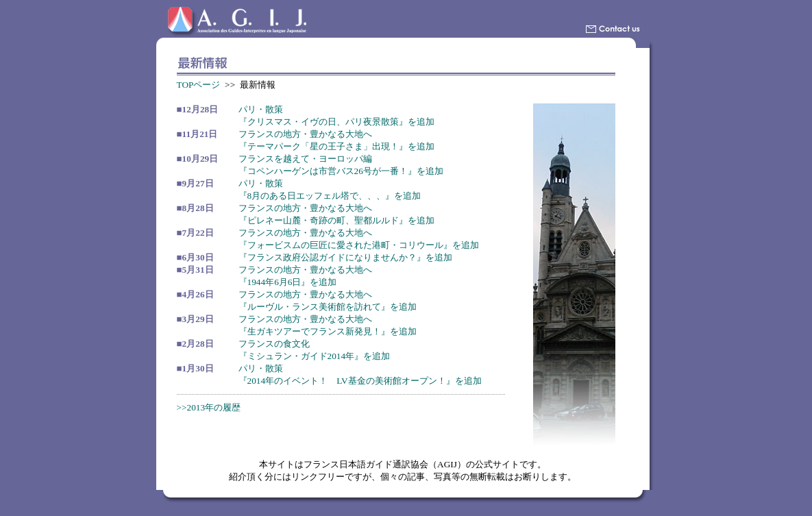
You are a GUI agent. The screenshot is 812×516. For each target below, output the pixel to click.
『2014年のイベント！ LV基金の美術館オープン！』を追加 (360, 381)
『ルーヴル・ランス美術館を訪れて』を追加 (328, 307)
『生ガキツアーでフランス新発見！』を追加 (328, 331)
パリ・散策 (261, 109)
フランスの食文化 (274, 344)
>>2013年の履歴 (209, 407)
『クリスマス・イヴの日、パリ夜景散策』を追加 (336, 122)
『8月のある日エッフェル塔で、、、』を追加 (330, 196)
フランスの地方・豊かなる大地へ (305, 134)
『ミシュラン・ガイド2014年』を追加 (315, 356)
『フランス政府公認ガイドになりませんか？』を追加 (345, 257)
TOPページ (199, 85)
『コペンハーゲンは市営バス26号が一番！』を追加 (341, 171)
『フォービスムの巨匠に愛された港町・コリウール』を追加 (359, 245)
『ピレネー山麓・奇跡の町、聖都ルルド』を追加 (336, 220)
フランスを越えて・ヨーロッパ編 (305, 159)
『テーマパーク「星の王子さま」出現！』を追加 (336, 146)
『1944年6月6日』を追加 (288, 282)
